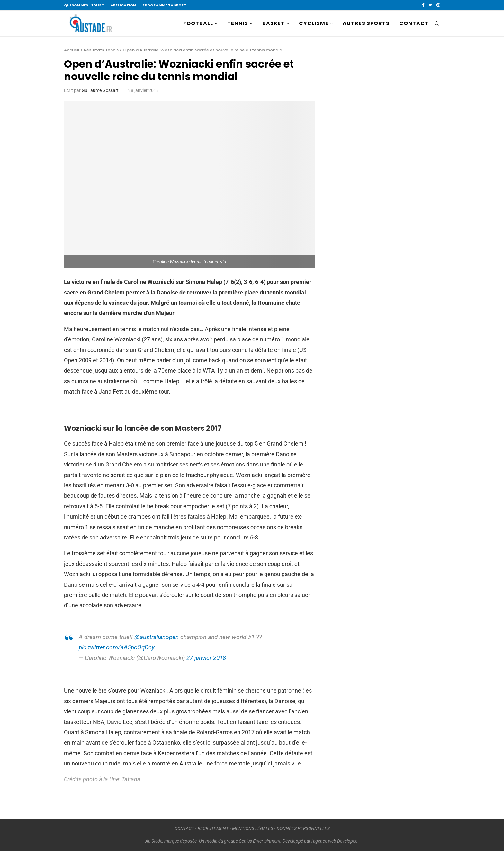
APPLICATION (123, 5)
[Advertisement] (379, 159)
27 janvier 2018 (206, 658)
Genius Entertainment (260, 841)
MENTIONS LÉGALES (253, 828)
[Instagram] (438, 5)
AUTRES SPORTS (366, 23)
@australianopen (157, 637)
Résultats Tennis (101, 50)
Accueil (72, 50)
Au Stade (154, 841)
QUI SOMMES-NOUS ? (84, 5)
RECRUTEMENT (213, 828)
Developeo (347, 841)
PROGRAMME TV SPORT (164, 5)
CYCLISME (314, 23)
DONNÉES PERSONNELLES (303, 828)
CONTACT (414, 23)
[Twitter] (430, 5)
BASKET (274, 23)
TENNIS (238, 23)
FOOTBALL (198, 23)
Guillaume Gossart (100, 90)
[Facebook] (423, 5)
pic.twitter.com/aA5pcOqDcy (117, 647)
